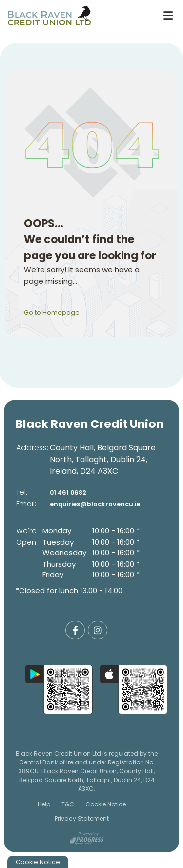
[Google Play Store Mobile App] (59, 689)
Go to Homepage (56, 312)
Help (44, 804)
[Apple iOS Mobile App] (134, 689)
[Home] (76, 16)
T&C (68, 804)
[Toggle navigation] (168, 16)
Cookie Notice (106, 804)
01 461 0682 (71, 492)
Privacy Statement (82, 818)
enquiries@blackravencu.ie (103, 503)
